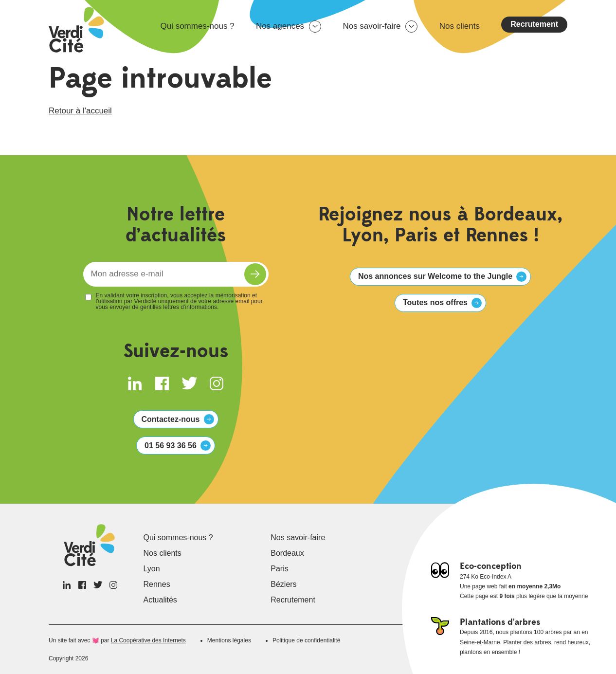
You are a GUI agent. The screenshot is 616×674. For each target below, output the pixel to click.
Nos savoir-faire (371, 26)
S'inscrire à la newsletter (255, 274)
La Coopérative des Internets (148, 640)
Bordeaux (287, 553)
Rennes (157, 584)
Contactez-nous (171, 419)
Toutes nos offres (435, 302)
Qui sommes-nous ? (197, 26)
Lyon (152, 569)
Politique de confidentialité (306, 640)
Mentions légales (229, 640)
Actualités (160, 600)
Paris (279, 569)
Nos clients (460, 26)
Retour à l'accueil (80, 111)
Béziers (283, 584)
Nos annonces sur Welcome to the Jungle (435, 276)
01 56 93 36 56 (171, 446)
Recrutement (534, 24)
